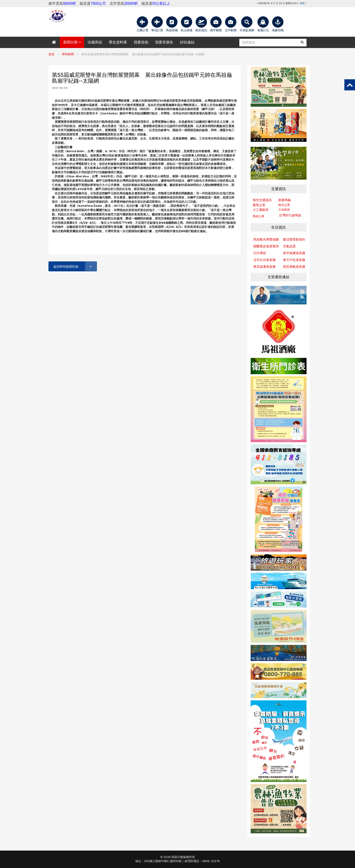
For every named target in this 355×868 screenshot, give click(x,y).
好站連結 (187, 42)
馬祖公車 (259, 216)
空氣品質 (289, 246)
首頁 (51, 54)
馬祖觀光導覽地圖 (266, 239)
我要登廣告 (164, 42)
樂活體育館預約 (294, 239)
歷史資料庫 (118, 42)
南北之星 (284, 205)
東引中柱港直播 (294, 260)
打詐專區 (260, 253)
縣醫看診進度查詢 (266, 246)
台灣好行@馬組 (290, 215)
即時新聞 (68, 54)
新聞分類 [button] (72, 42)
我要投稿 (141, 42)
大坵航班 (284, 210)
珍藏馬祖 (95, 42)
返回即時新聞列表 (75, 266)
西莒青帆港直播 (294, 267)
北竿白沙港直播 (264, 260)
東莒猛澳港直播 (264, 267)
